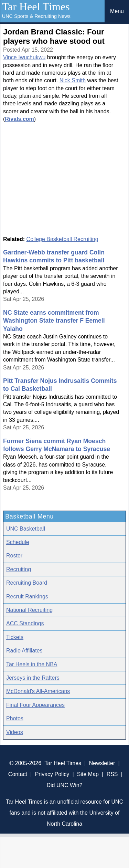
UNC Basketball (26, 529)
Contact (18, 774)
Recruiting (19, 569)
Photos (15, 718)
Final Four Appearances (35, 705)
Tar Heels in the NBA (32, 664)
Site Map (88, 774)
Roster (14, 556)
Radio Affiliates (24, 651)
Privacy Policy (52, 774)
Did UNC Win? (64, 785)
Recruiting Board (27, 583)
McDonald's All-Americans (38, 691)
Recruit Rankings (27, 597)
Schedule (18, 542)
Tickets (15, 637)
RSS (112, 774)
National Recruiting (29, 610)
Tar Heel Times (36, 7)
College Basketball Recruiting (62, 239)
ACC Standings (25, 623)
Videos (15, 732)
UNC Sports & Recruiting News (36, 16)
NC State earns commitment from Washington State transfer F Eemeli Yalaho (54, 321)
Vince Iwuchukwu (24, 57)
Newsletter (102, 763)
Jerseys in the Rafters (33, 678)
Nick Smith (73, 80)
